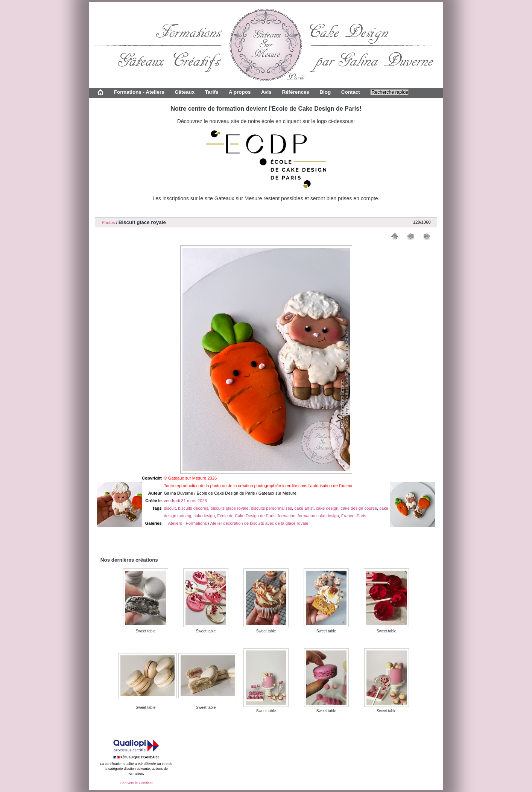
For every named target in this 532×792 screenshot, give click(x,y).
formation (287, 516)
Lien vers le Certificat (136, 783)
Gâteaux (185, 92)
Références (295, 92)
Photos (109, 222)
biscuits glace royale (230, 508)
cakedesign (204, 516)
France (348, 516)
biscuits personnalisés (271, 508)
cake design (327, 508)
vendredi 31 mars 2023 (185, 501)
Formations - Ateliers (139, 92)
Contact (351, 92)
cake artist (304, 508)
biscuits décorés (193, 508)
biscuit (170, 508)
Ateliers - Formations (188, 523)
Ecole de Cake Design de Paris (246, 516)
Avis (266, 92)
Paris (362, 516)
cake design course (359, 508)
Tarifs (212, 92)
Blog (325, 92)
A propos (240, 92)
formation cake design (318, 516)
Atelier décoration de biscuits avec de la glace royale (259, 523)
